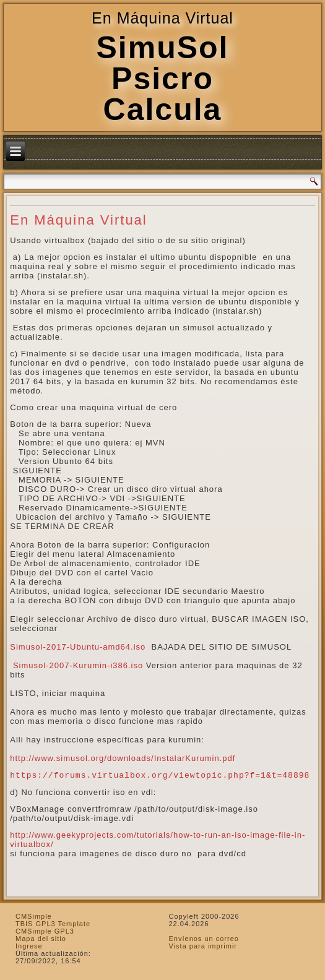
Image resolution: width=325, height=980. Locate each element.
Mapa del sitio (41, 939)
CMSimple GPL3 (45, 931)
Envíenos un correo (204, 939)
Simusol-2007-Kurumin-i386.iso (78, 665)
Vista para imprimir (203, 946)
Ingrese (29, 946)
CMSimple (34, 916)
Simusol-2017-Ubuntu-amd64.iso (78, 647)
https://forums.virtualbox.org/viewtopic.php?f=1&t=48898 (160, 776)
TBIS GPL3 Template (53, 924)
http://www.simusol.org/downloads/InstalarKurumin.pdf (123, 758)
